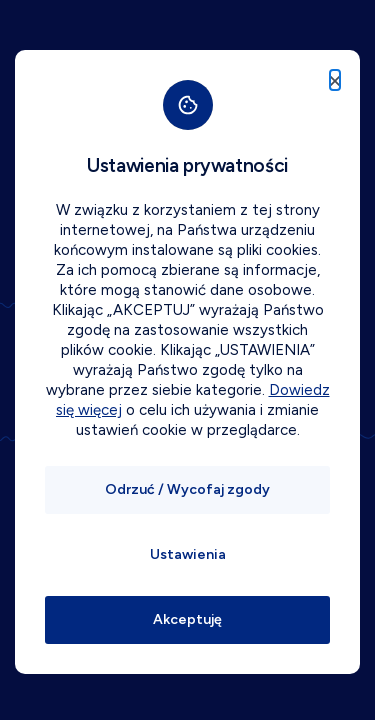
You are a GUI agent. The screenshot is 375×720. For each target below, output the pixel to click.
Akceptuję (187, 619)
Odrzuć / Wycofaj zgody (187, 489)
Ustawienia (188, 554)
